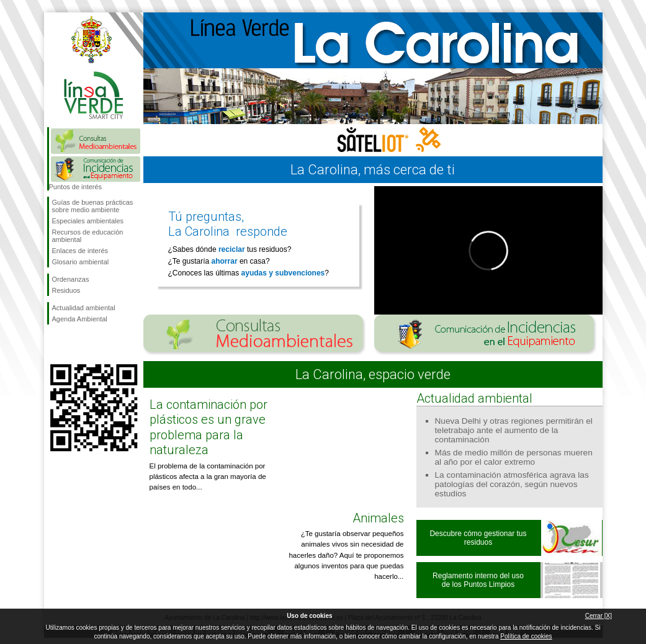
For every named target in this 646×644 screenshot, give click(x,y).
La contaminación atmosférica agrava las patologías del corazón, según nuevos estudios (512, 484)
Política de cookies (526, 636)
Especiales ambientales (88, 221)
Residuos (66, 290)
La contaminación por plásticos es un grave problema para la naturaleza (209, 427)
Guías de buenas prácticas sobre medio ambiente (93, 206)
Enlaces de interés (80, 251)
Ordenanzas (71, 279)
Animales (378, 518)
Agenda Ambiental (80, 319)
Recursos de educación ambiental (88, 236)
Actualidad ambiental (84, 308)
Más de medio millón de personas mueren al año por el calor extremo (514, 457)
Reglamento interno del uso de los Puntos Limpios (478, 580)
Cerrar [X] (599, 616)
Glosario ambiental (81, 262)
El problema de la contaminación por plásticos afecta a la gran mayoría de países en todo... (208, 477)
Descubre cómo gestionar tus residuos (478, 538)
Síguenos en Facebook (55, 344)
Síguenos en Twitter (75, 344)
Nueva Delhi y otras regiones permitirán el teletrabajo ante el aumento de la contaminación (514, 430)
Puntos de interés (76, 187)
